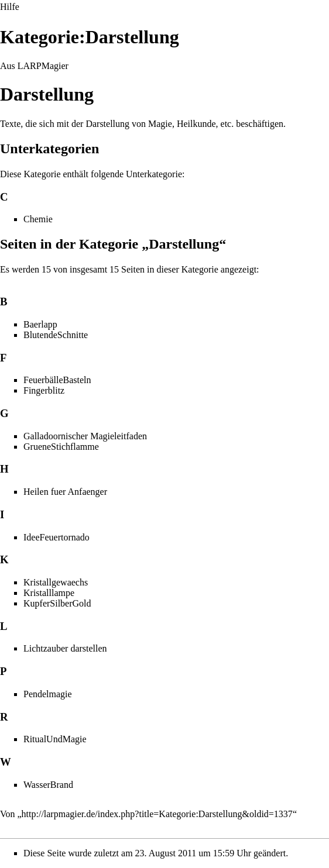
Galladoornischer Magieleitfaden (85, 436)
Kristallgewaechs (56, 582)
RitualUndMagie (55, 739)
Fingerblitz (44, 390)
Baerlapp (40, 324)
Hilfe (10, 7)
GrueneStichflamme (61, 447)
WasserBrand (48, 785)
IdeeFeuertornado (56, 537)
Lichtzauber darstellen (65, 648)
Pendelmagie (48, 694)
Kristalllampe (49, 593)
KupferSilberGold (57, 603)
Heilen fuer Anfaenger (65, 492)
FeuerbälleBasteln (57, 380)
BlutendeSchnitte (56, 335)
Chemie (38, 219)
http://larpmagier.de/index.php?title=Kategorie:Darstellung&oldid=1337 (157, 814)
